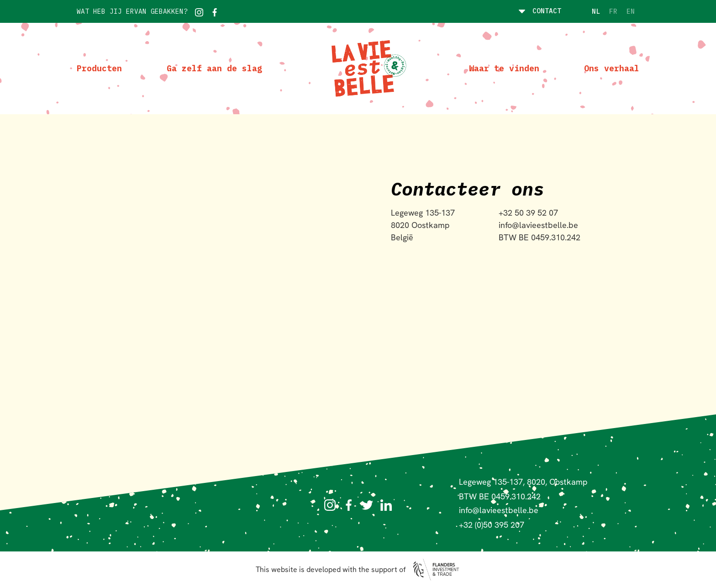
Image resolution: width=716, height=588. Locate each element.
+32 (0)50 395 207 (492, 525)
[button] (537, 11)
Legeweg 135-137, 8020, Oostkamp (523, 482)
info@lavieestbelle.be (499, 510)
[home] (366, 69)
